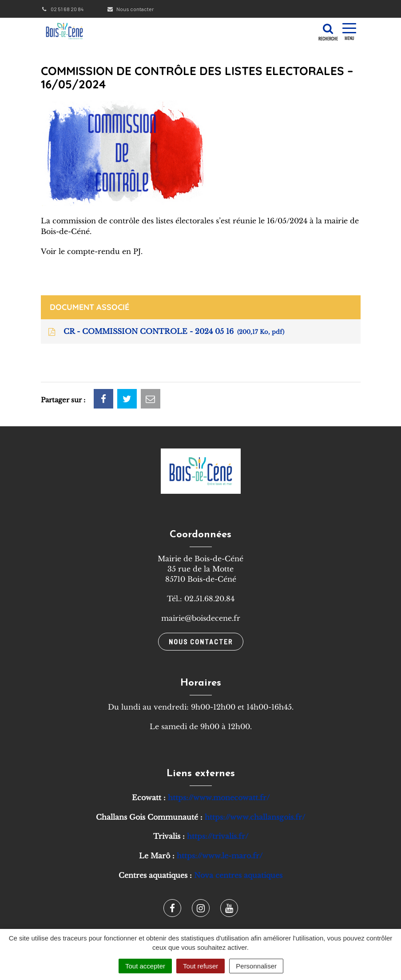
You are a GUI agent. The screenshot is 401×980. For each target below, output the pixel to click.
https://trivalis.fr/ (218, 836)
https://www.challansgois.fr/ (255, 817)
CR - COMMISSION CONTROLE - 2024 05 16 (165, 332)
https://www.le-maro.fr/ (220, 856)
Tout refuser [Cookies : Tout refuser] (200, 966)
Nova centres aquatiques (238, 875)
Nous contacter (130, 9)
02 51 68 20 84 (62, 9)
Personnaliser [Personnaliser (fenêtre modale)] (256, 966)
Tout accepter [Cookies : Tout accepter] (145, 966)
